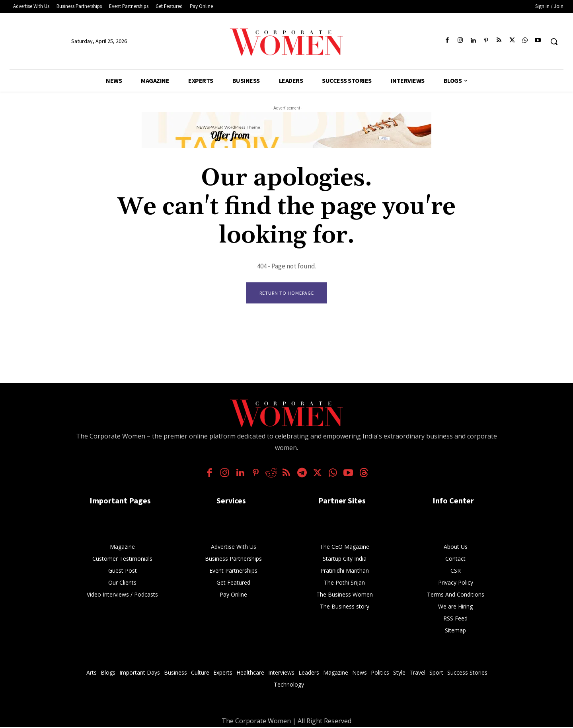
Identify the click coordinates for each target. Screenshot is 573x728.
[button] (554, 41)
